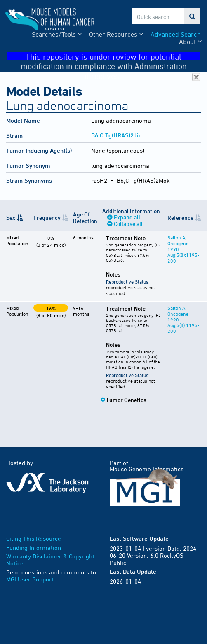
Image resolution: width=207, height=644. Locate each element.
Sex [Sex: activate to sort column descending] (11, 217)
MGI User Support (30, 579)
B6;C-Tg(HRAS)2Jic (116, 135)
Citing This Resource (34, 538)
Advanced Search (176, 34)
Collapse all (128, 224)
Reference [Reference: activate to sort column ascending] (180, 217)
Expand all (127, 217)
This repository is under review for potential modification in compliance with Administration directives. (111, 56)
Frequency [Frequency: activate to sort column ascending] (47, 217)
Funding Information (34, 548)
